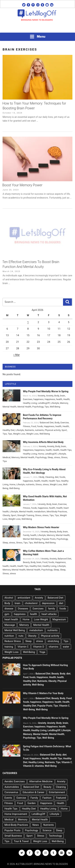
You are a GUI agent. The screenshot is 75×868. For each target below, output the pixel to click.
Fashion (47, 798)
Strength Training (26, 515)
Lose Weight (41, 619)
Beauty (53, 532)
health (59, 399)
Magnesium (59, 619)
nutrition (9, 636)
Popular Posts (49, 539)
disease (9, 609)
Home (41, 454)
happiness (38, 399)
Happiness (50, 399)
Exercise (65, 423)
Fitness (27, 426)
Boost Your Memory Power (22, 185)
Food (34, 426)
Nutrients (29, 430)
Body (57, 396)
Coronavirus (11, 792)
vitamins (54, 647)
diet (57, 477)
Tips (47, 407)
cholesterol (31, 603)
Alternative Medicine (41, 781)
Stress (64, 457)
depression (48, 603)
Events (8, 798)
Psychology (38, 407)
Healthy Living (30, 403)
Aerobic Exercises (15, 781)
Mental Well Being (32, 539)
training (9, 647)
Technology (55, 836)
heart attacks (49, 614)
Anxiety (42, 396)
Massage (10, 625)
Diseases (23, 609)
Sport (64, 430)
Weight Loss (19, 434)
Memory (64, 403)
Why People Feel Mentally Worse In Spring (46, 391)
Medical (7, 457)
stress (57, 457)
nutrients (39, 430)
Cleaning (49, 477)
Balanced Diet (47, 423)
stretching (53, 641)
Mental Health (10, 407)
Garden (32, 803)
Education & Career (33, 792)
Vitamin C (23, 647)
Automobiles (12, 787)
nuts (21, 636)
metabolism (40, 512)
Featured (61, 798)
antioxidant (24, 598)
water (66, 647)
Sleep (50, 457)
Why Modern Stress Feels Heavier (41, 527)
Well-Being (55, 407)
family (51, 609)
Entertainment (57, 792)
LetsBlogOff (44, 403)
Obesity (6, 515)
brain (63, 396)
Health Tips (66, 450)
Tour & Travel (21, 841)
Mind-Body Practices (57, 512)
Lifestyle (55, 403)
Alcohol (9, 598)
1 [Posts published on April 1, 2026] (28, 322)
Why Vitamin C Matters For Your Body (43, 693)
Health (66, 399)
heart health (11, 619)
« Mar (17, 355)
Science (47, 830)
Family (26, 535)
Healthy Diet (9, 430)
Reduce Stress (13, 641)
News (36, 825)
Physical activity (53, 430)
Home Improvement (16, 814)
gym (7, 614)
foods (40, 426)
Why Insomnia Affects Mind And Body (43, 442)
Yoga (42, 652)
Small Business (13, 836)
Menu (37, 37)
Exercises (28, 399)
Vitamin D (39, 647)
